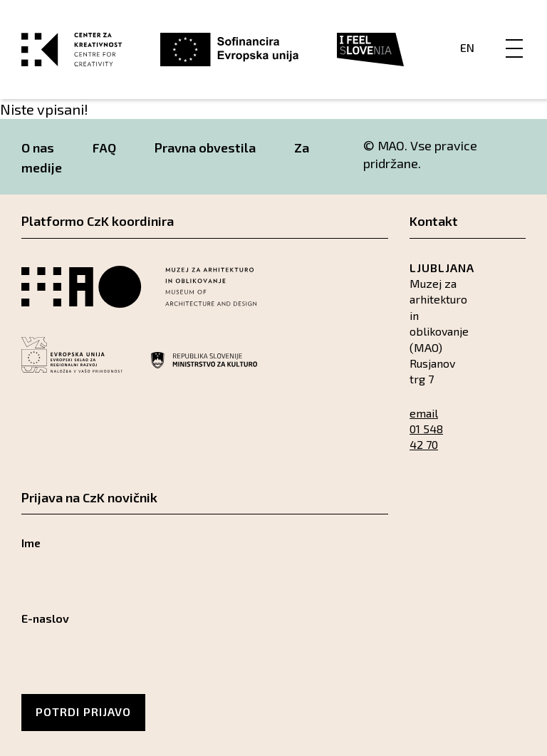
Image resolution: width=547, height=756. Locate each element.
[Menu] (514, 33)
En (467, 47)
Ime (31, 543)
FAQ (104, 147)
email (424, 413)
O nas (38, 147)
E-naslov (45, 618)
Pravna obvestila (205, 147)
